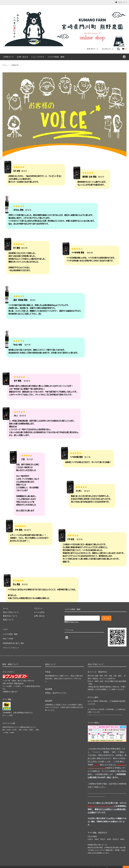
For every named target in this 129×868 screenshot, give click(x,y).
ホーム (5, 65)
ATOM (10, 636)
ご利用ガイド (8, 57)
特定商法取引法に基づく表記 (14, 640)
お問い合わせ (23, 57)
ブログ (5, 629)
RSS (4, 636)
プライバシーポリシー (11, 644)
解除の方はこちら (72, 622)
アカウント (121, 2)
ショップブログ (38, 57)
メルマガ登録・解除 (56, 57)
